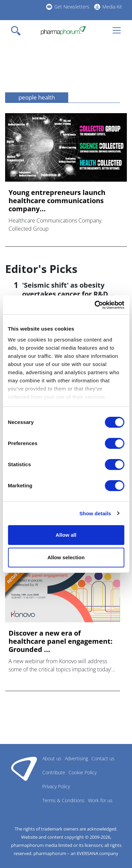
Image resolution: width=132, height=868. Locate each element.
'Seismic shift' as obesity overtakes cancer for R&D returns (65, 294)
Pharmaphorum (24, 768)
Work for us (100, 800)
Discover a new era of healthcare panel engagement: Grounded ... (61, 641)
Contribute (54, 772)
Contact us (103, 758)
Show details (95, 513)
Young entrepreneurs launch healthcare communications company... (57, 201)
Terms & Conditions (63, 800)
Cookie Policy (83, 772)
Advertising (76, 758)
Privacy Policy (56, 786)
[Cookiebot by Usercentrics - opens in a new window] (95, 305)
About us (52, 758)
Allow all (66, 535)
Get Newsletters (72, 7)
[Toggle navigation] (18, 31)
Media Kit (112, 7)
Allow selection (66, 557)
